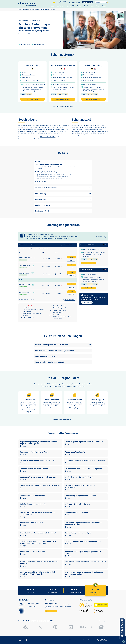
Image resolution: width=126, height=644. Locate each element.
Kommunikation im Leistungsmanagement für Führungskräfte (37, 513)
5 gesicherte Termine (29, 75)
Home (52, 6)
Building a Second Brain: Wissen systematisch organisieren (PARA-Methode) (37, 573)
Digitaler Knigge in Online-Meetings (33, 504)
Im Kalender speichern (68, 245)
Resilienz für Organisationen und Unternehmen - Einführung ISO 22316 (84, 524)
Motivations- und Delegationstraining (80, 477)
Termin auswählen (32, 99)
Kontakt (105, 6)
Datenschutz (77, 640)
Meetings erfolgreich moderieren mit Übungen (38, 477)
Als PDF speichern (38, 45)
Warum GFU (71, 6)
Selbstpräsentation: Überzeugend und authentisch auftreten (40, 563)
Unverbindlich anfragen (63, 99)
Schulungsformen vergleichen (63, 106)
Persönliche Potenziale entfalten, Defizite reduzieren (86, 562)
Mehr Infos (101, 236)
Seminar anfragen (88, 2)
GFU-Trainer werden (75, 2)
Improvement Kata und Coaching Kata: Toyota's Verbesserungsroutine (84, 573)
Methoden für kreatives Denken (77, 504)
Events (86, 6)
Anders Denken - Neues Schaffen (33, 552)
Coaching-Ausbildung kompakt (77, 512)
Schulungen (61, 6)
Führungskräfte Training (48, 137)
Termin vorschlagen (70, 299)
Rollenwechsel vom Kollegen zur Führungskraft (83, 469)
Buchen (71, 257)
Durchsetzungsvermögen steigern (78, 533)
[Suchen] (101, 2)
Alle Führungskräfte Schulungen (29, 21)
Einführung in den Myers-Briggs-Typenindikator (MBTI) (83, 552)
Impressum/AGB (67, 640)
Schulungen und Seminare (30, 10)
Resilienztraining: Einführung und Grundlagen (37, 460)
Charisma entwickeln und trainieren (34, 469)
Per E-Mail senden (24, 45)
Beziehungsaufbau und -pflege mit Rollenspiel (83, 541)
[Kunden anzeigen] (103, 621)
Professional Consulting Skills (31, 523)
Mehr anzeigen (41, 181)
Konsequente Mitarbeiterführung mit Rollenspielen (40, 485)
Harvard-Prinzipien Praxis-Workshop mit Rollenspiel (85, 460)
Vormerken (71, 260)
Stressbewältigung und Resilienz (32, 496)
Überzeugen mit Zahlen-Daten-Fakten (35, 452)
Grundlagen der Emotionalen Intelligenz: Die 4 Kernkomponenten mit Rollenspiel (38, 542)
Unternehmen (95, 6)
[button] (63, 345)
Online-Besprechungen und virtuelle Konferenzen (84, 442)
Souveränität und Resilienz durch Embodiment (38, 533)
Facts (93, 640)
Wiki (88, 640)
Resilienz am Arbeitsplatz (75, 452)
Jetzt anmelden (51, 611)
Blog (84, 640)
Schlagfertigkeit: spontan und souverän (80, 496)
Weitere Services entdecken (63, 420)
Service (79, 6)
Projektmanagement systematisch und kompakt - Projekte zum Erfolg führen (39, 443)
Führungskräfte (44, 10)
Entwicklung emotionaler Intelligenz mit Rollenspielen (81, 486)
